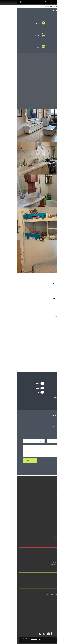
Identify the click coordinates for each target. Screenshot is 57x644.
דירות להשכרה (51, 488)
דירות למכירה (51, 485)
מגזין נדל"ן (52, 491)
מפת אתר (52, 500)
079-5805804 (41, 426)
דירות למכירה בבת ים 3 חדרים (46, 562)
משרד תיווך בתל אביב (48, 525)
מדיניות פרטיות (50, 506)
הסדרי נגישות (51, 503)
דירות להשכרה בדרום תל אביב (46, 531)
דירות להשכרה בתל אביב (47, 528)
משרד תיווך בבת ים (49, 550)
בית (54, 482)
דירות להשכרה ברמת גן (48, 578)
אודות (53, 497)
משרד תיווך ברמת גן (49, 575)
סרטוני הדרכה (51, 515)
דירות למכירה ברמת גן (48, 581)
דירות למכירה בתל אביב (48, 540)
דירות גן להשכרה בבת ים (47, 559)
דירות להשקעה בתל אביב (47, 534)
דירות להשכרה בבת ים (48, 553)
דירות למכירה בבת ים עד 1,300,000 (44, 565)
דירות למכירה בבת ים (49, 556)
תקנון (54, 509)
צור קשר (53, 512)
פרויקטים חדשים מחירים (47, 494)
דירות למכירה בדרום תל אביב (46, 537)
